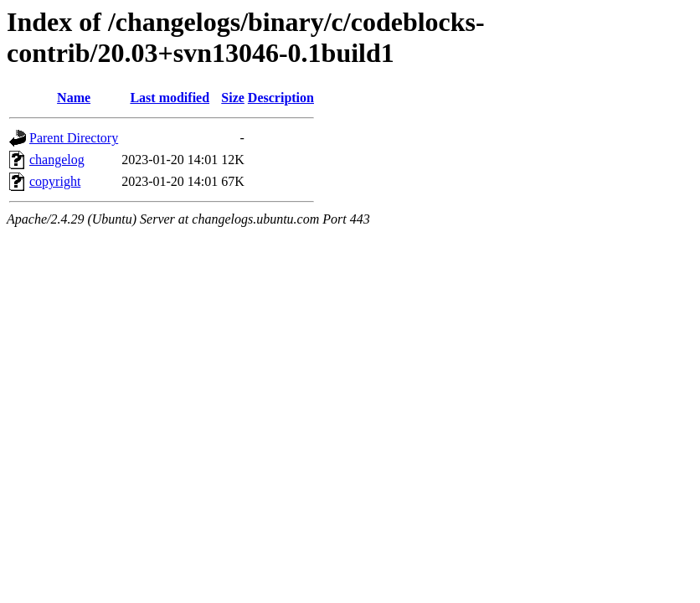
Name (74, 98)
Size (233, 98)
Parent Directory (74, 138)
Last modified (170, 98)
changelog (57, 160)
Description (281, 98)
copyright (55, 181)
